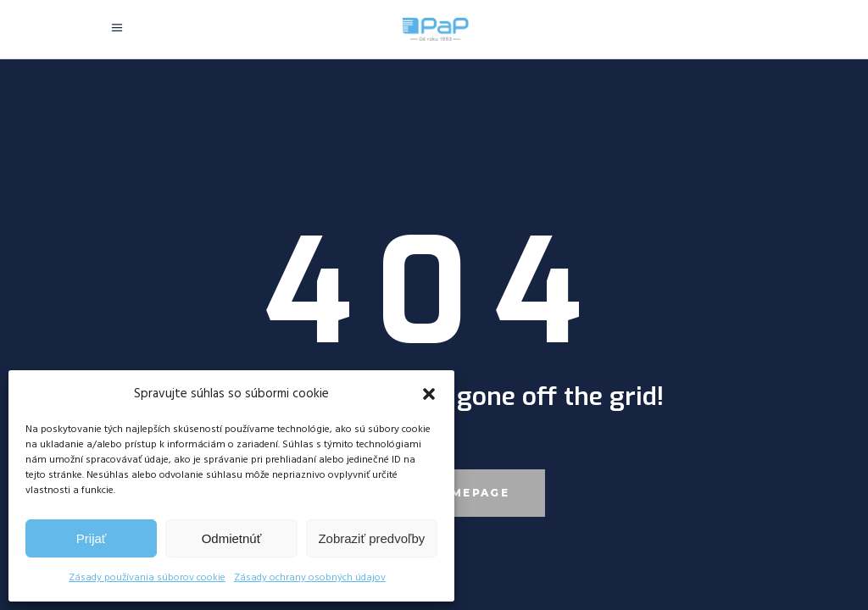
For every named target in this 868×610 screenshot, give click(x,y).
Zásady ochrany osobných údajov (310, 578)
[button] (429, 394)
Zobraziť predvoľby (371, 538)
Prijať (92, 538)
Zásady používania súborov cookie (147, 578)
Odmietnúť (232, 538)
